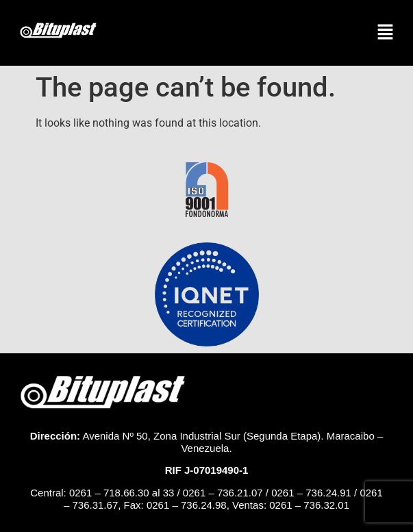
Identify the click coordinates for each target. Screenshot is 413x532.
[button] (386, 33)
